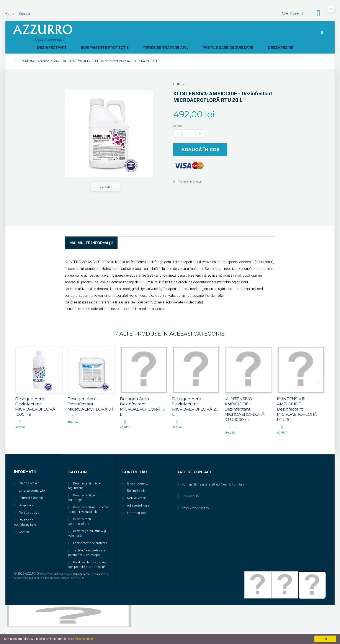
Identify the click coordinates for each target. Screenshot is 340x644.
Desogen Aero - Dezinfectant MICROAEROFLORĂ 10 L (143, 398)
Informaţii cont (137, 504)
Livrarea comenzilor (32, 482)
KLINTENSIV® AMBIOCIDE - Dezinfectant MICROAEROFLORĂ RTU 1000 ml (244, 401)
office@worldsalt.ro (195, 500)
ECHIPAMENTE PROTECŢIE (146, 33)
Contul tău (135, 464)
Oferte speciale (29, 475)
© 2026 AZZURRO (27, 565)
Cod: (177, 76)
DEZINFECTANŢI (100, 33)
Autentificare (290, 13)
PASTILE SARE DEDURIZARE (253, 33)
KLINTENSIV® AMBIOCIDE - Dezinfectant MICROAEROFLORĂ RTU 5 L (297, 401)
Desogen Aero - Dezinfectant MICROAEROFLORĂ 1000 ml (35, 398)
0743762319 (190, 487)
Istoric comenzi (138, 475)
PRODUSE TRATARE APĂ (199, 33)
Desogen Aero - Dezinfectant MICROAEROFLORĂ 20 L (195, 398)
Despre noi (26, 497)
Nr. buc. (178, 118)
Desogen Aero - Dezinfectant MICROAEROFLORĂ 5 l (90, 395)
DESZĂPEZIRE (298, 33)
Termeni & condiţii (31, 489)
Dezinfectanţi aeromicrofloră (39, 53)
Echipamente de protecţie (90, 535)
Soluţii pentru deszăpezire (91, 566)
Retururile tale (136, 482)
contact (25, 14)
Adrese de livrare (138, 497)
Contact (24, 523)
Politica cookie (29, 504)
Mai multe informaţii (91, 234)
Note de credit (136, 490)
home (10, 14)
